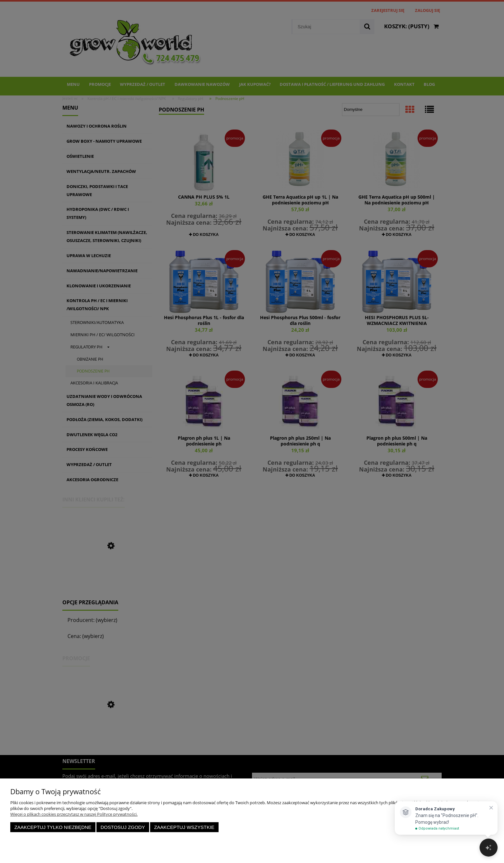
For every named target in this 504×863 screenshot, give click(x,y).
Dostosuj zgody (123, 827)
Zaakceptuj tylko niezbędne (53, 827)
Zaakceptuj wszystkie (184, 827)
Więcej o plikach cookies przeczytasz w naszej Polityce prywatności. (74, 814)
